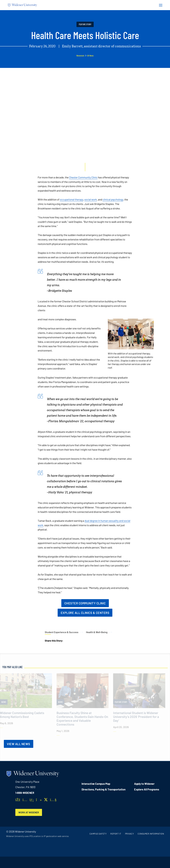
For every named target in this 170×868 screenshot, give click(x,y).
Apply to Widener (144, 784)
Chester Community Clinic (83, 177)
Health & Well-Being (97, 632)
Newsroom (80, 56)
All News (90, 56)
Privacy (130, 834)
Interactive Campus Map (96, 784)
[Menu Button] (160, 5)
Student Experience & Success (62, 632)
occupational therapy (72, 199)
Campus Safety (98, 834)
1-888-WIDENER (25, 793)
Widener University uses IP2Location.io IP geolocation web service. (38, 836)
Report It (116, 834)
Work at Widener (29, 812)
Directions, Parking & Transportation (104, 789)
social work (91, 199)
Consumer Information (151, 834)
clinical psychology (113, 199)
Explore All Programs (147, 789)
